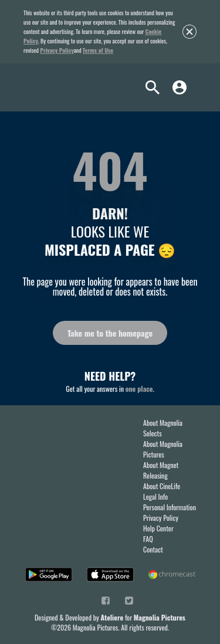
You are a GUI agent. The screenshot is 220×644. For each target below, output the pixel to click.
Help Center (158, 528)
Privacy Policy (57, 50)
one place (139, 389)
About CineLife (162, 486)
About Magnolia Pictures (163, 449)
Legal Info (155, 496)
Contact (153, 549)
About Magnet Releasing (161, 470)
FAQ (148, 539)
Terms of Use (98, 50)
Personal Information (170, 507)
